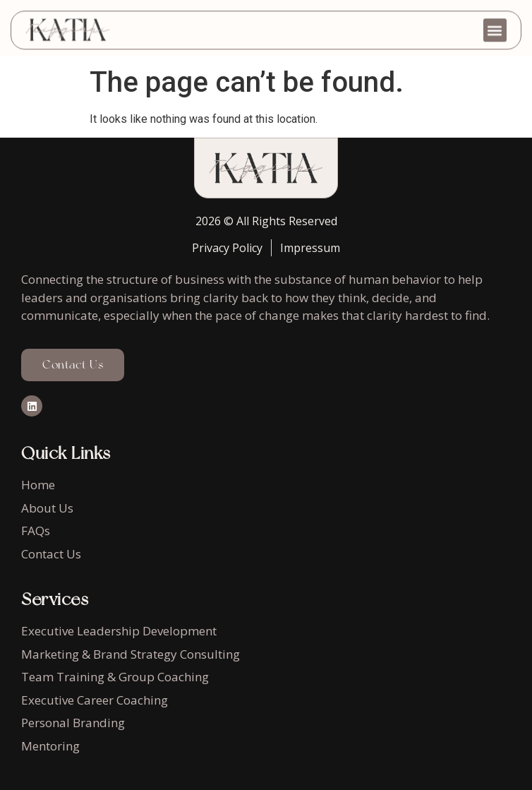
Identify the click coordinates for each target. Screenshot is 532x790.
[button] (495, 26)
